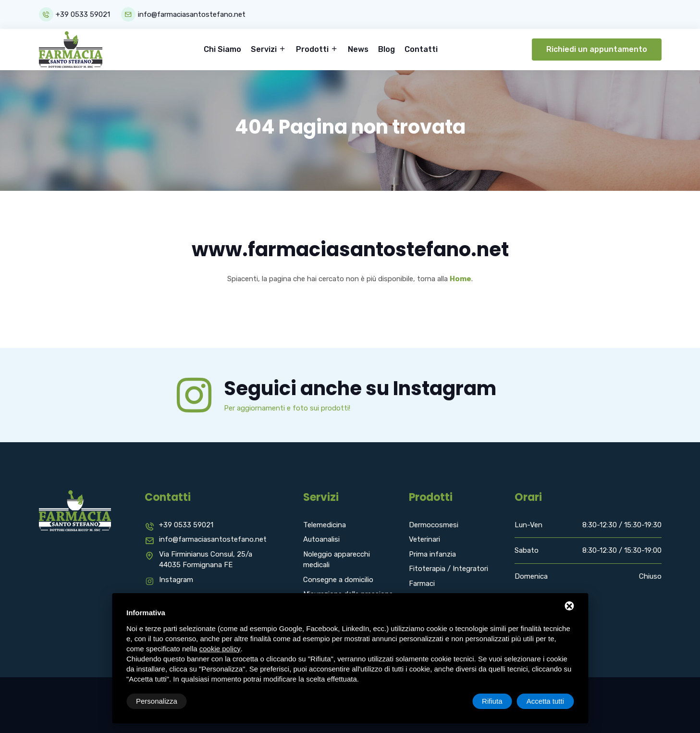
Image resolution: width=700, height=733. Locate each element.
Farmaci (422, 584)
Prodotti (313, 49)
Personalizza (157, 701)
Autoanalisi (321, 539)
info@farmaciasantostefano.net (192, 15)
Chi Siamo (222, 49)
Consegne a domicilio (338, 580)
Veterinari (424, 539)
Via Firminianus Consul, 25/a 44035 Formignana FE (206, 560)
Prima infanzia (432, 554)
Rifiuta (492, 701)
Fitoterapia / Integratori (448, 569)
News (358, 49)
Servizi (265, 49)
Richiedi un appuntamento (597, 49)
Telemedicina (325, 525)
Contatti (421, 49)
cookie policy (220, 649)
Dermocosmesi (434, 525)
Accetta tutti (545, 701)
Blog (387, 49)
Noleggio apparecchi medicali (337, 560)
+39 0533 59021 (83, 15)
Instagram (176, 580)
